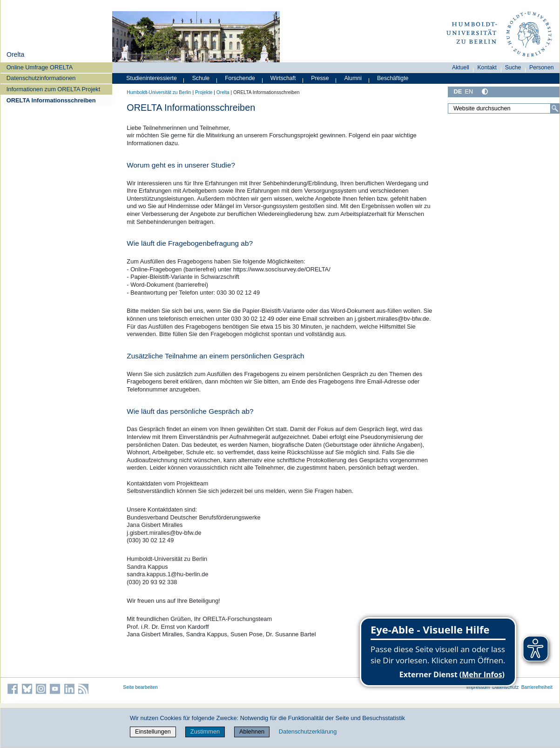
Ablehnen (252, 731)
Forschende (240, 78)
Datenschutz (506, 687)
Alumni (353, 78)
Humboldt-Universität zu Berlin (159, 92)
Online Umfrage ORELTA (40, 67)
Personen (542, 67)
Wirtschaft (283, 78)
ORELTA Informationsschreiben (51, 100)
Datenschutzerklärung (308, 731)
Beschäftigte (393, 78)
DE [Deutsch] (458, 91)
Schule (201, 78)
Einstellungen (153, 731)
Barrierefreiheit (537, 687)
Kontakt (487, 67)
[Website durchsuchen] (504, 108)
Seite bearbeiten (140, 687)
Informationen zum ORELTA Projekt (54, 89)
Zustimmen (205, 731)
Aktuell (461, 67)
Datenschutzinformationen (41, 78)
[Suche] (555, 108)
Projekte (204, 92)
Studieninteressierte (151, 78)
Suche (513, 67)
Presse (320, 78)
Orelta (15, 54)
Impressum (478, 687)
